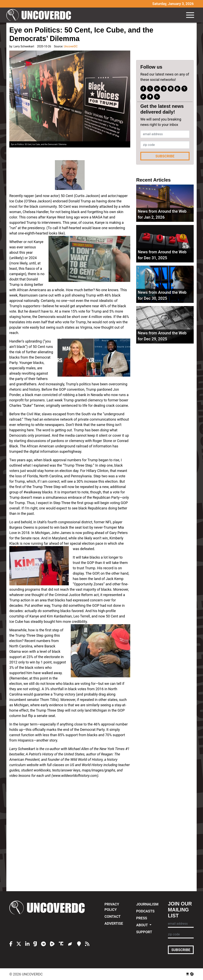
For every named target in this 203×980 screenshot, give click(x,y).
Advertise (114, 923)
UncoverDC (40, 15)
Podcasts (145, 911)
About (142, 925)
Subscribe (165, 156)
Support (144, 932)
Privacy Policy (112, 907)
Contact (113, 916)
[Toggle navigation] (190, 15)
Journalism (147, 904)
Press (142, 918)
